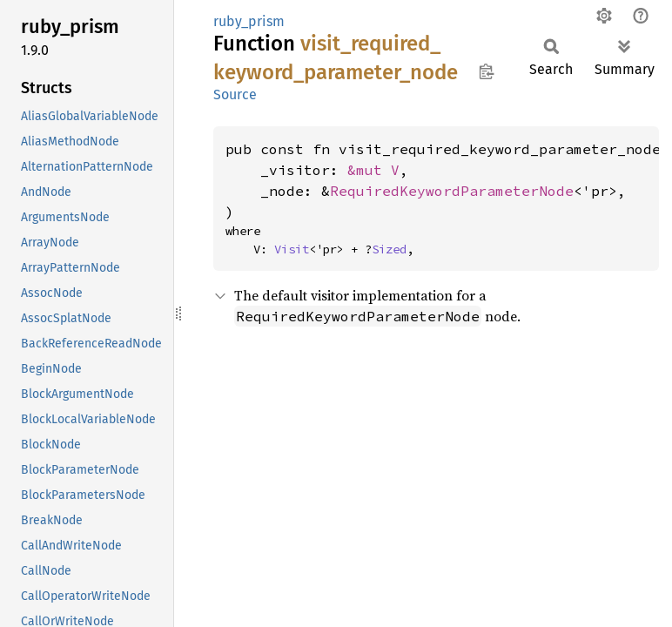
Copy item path (486, 71)
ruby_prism (249, 21)
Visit (292, 249)
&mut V (373, 170)
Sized (389, 249)
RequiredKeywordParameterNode (452, 191)
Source (235, 94)
